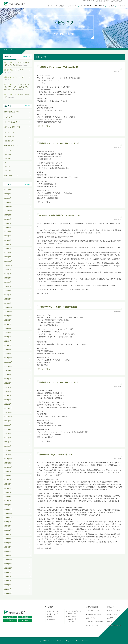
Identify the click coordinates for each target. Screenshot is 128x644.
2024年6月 (8, 282)
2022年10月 (8, 366)
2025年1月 (8, 253)
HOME (5, 49)
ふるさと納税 (70, 622)
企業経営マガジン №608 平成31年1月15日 (59, 67)
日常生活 (8, 167)
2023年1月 (8, 354)
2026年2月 (8, 198)
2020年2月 (8, 501)
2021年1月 (8, 454)
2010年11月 (8, 593)
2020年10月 (8, 467)
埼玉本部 (25, 620)
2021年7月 (8, 429)
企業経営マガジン (10, 137)
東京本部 (10, 617)
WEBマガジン (9, 132)
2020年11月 (8, 463)
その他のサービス (72, 619)
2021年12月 (8, 408)
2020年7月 (8, 480)
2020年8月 (8, 476)
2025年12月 (8, 206)
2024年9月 (8, 270)
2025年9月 (8, 219)
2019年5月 (8, 539)
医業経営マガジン (10, 141)
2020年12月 (8, 459)
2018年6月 (8, 585)
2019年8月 (8, 526)
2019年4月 (8, 543)
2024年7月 (8, 278)
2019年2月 (8, 551)
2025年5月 (8, 236)
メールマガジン (112, 614)
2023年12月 (8, 307)
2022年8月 (8, 375)
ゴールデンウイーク (15, 71)
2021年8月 (8, 425)
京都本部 (25, 617)
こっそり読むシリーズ (12, 122)
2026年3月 (8, 194)
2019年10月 (8, 518)
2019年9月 (8, 522)
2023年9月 (8, 320)
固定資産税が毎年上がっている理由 (17, 64)
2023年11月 (8, 312)
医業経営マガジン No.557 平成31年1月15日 (59, 143)
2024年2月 (8, 299)
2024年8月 (8, 274)
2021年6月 (8, 434)
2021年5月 (8, 438)
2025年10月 (8, 215)
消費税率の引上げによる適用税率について (57, 455)
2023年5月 (8, 337)
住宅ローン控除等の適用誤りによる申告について (60, 215)
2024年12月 (8, 257)
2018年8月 (8, 576)
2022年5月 (8, 387)
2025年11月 (8, 211)
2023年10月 (8, 316)
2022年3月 (8, 396)
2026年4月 (8, 190)
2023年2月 (8, 349)
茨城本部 (10, 620)
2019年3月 (8, 547)
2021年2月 (8, 450)
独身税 (14, 78)
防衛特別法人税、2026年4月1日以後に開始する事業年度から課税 (17, 87)
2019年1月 (8, 555)
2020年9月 (8, 471)
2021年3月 (8, 446)
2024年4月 (8, 291)
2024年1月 (8, 303)
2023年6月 (8, 333)
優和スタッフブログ (11, 146)
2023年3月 (8, 345)
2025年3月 (8, 244)
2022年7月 (8, 379)
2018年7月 (8, 581)
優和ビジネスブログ (11, 175)
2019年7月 (8, 530)
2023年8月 (8, 324)
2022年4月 (8, 391)
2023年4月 (8, 341)
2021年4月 (8, 442)
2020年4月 (8, 492)
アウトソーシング (53, 614)
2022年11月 (8, 362)
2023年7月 (8, 328)
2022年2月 (8, 400)
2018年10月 (8, 568)
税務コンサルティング (54, 611)
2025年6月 (8, 232)
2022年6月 (8, 383)
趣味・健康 (8, 171)
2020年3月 (8, 497)
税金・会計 (8, 150)
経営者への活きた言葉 (12, 127)
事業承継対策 (51, 620)
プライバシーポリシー (114, 625)
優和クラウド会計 (72, 616)
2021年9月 (8, 421)
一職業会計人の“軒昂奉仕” (95, 622)
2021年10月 (8, 417)
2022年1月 (8, 404)
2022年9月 (8, 370)
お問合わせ (110, 622)
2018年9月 (8, 572)
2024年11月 (8, 261)
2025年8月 (8, 223)
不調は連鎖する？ (17, 96)
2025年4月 (8, 240)
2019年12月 (8, 509)
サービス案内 (49, 607)
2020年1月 (8, 505)
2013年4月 (8, 589)
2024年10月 (8, 265)
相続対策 (50, 617)
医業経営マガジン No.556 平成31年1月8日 (59, 382)
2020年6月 (8, 484)
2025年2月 (8, 249)
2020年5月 (8, 488)
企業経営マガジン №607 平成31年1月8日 (58, 307)
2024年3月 (8, 295)
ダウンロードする (44, 126)
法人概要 (110, 618)
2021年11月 (8, 413)
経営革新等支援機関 (11, 112)
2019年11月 (8, 513)
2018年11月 (8, 564)
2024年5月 (8, 286)
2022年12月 (8, 358)
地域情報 (8, 158)
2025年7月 (8, 228)
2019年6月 (8, 534)
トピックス (8, 117)
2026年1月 (8, 202)
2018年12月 (8, 560)
